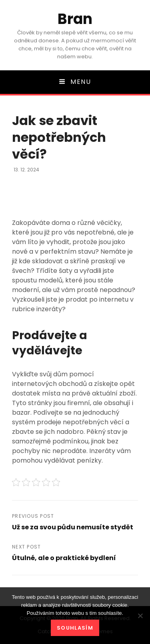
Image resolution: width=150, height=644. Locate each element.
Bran (75, 19)
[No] (140, 616)
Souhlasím (75, 628)
